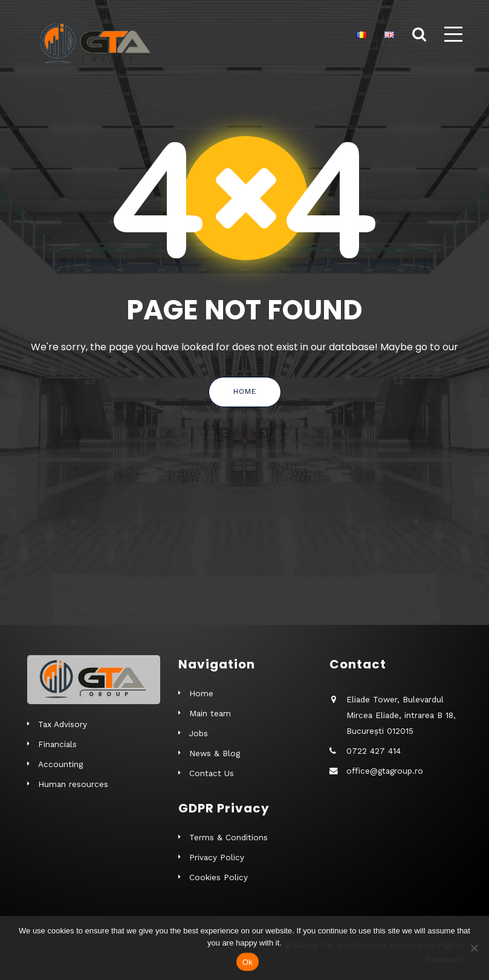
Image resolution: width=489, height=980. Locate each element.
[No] (474, 948)
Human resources (73, 784)
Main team (210, 713)
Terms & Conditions (228, 837)
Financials (57, 744)
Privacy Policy (217, 857)
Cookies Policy (219, 877)
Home (245, 391)
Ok (248, 962)
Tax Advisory (63, 724)
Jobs (199, 733)
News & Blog (215, 753)
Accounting (60, 764)
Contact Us (212, 773)
